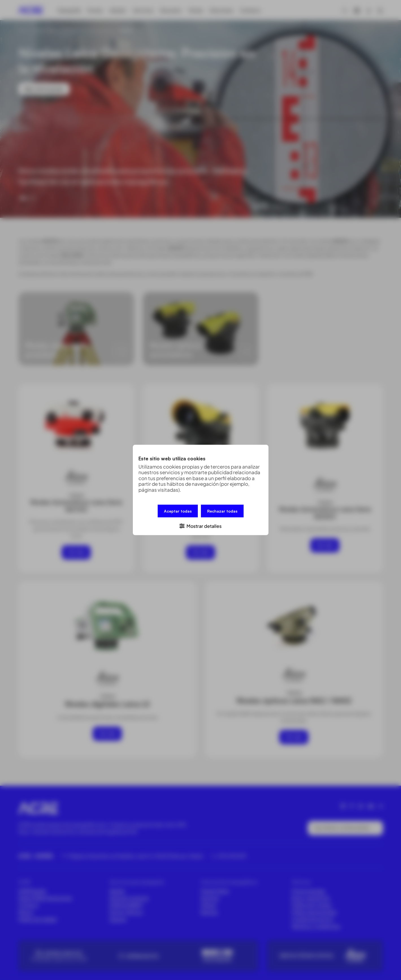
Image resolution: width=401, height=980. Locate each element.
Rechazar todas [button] (222, 511)
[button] (201, 526)
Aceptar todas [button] (178, 511)
